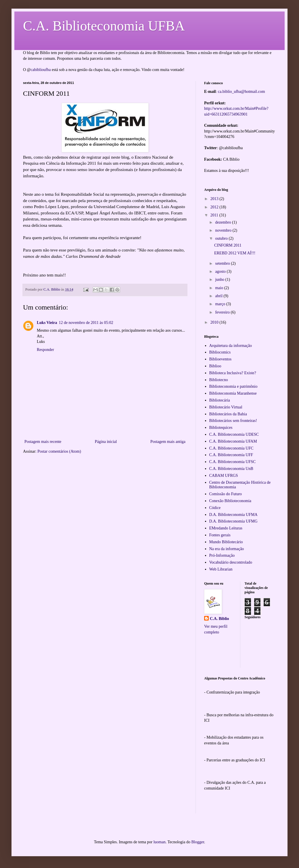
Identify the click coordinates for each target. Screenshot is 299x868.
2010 (215, 322)
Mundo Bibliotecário (226, 542)
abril (219, 296)
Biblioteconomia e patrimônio (233, 386)
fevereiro (223, 312)
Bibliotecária (220, 400)
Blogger (198, 842)
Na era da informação (227, 549)
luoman (160, 842)
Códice (215, 508)
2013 (215, 199)
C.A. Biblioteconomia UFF (231, 455)
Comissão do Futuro (226, 494)
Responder (45, 350)
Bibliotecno (219, 380)
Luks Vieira (47, 323)
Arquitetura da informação (231, 346)
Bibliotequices (221, 428)
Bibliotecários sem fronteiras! (233, 421)
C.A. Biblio (220, 619)
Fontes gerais (220, 535)
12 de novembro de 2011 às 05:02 (86, 323)
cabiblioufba (41, 70)
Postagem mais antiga (168, 442)
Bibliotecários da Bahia (228, 414)
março (221, 304)
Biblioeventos (221, 359)
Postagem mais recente (43, 442)
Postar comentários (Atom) (59, 451)
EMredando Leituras (226, 528)
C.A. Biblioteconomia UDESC (234, 434)
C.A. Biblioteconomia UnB (231, 469)
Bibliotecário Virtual (226, 407)
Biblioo (215, 366)
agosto (221, 271)
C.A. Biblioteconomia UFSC (233, 462)
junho (220, 280)
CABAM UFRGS (224, 476)
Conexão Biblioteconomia (230, 501)
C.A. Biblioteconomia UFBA (104, 26)
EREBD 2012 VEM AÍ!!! (235, 253)
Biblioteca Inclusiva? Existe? (233, 373)
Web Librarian (221, 569)
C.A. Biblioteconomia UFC (231, 448)
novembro (224, 230)
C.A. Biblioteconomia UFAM (233, 441)
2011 (215, 215)
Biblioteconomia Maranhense (233, 393)
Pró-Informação (222, 555)
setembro (223, 263)
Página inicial (106, 442)
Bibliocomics (220, 352)
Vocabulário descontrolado (231, 562)
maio (220, 288)
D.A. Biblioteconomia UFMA (233, 515)
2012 (215, 207)
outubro (222, 238)
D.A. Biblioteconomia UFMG (233, 521)
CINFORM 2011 (228, 245)
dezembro (224, 222)
